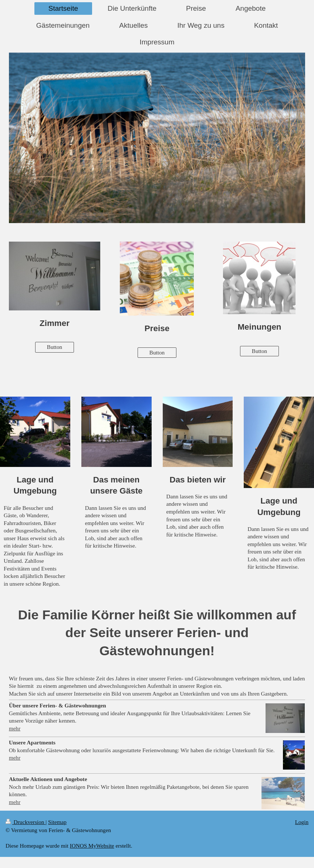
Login (302, 822)
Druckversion (26, 822)
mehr (15, 728)
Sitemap (57, 822)
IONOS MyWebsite (92, 846)
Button (55, 347)
